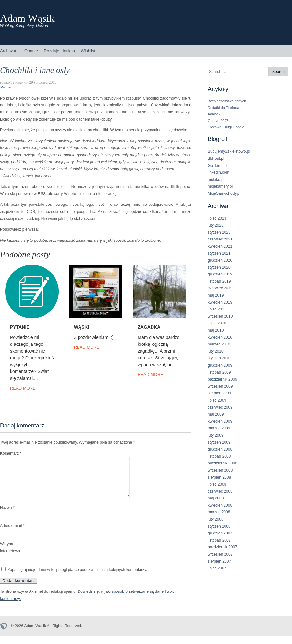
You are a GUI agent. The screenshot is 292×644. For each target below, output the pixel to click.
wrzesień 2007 (220, 554)
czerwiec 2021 (220, 239)
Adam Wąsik (27, 18)
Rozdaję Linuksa (59, 51)
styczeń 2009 (219, 442)
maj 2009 (216, 414)
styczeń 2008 (219, 526)
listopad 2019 (219, 281)
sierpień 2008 (219, 477)
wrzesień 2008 (220, 470)
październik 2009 (222, 379)
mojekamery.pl (220, 186)
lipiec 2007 (217, 568)
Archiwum (9, 51)
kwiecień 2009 (220, 421)
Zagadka (149, 327)
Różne (6, 87)
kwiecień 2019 (220, 302)
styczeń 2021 (219, 253)
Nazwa (7, 515)
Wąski (82, 327)
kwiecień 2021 (220, 246)
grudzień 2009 (220, 365)
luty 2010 (216, 351)
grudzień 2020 (220, 260)
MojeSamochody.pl (224, 193)
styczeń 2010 (219, 358)
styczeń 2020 (219, 267)
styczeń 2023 (219, 232)
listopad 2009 (219, 372)
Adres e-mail (12, 533)
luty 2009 (216, 435)
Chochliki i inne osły (35, 70)
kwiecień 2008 (220, 505)
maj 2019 (216, 295)
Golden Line (218, 166)
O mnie (31, 51)
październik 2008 (222, 463)
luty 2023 (216, 225)
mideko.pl (216, 180)
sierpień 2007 (219, 561)
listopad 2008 (219, 456)
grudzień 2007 (220, 533)
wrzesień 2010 (220, 316)
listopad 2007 (219, 540)
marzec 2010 (219, 344)
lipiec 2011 (217, 309)
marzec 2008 (219, 512)
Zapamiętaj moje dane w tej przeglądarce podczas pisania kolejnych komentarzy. (77, 578)
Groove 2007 (218, 121)
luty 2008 (216, 519)
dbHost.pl (216, 158)
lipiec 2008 (217, 484)
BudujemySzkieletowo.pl (229, 151)
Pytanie (20, 327)
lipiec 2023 (217, 218)
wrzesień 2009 (220, 386)
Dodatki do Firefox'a (224, 108)
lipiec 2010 (217, 323)
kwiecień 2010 (220, 337)
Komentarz (11, 453)
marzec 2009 (219, 428)
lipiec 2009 (217, 400)
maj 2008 (216, 498)
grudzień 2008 (220, 449)
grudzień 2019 (220, 274)
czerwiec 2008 (220, 491)
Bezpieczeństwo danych (227, 101)
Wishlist (88, 51)
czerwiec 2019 (220, 288)
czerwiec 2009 (220, 407)
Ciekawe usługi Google (226, 127)
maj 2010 (216, 330)
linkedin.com (219, 172)
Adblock (214, 114)
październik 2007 (222, 547)
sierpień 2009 (219, 393)
